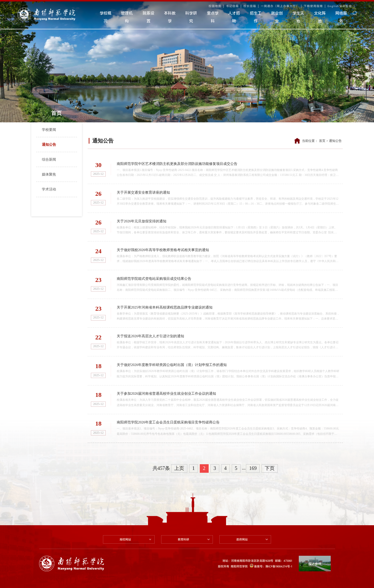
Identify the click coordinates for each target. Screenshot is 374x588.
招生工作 (256, 17)
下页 (270, 466)
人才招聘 (234, 17)
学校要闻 (49, 130)
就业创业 (277, 17)
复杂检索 (346, 6)
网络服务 (341, 17)
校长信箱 (250, 6)
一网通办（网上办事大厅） (280, 6)
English (333, 6)
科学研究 (191, 17)
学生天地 (298, 17)
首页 (322, 141)
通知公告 (49, 145)
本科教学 (170, 17)
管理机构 (127, 17)
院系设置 (148, 17)
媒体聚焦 (49, 174)
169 (253, 466)
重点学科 (213, 17)
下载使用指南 (313, 6)
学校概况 (106, 17)
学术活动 (49, 189)
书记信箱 (232, 6)
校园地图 (215, 6)
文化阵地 (320, 17)
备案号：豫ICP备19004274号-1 (271, 564)
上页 (179, 466)
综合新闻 (49, 159)
